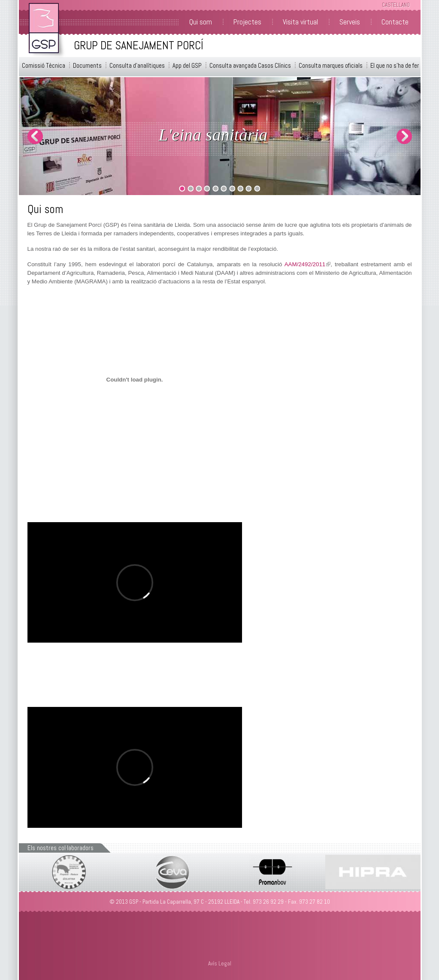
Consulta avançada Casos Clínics (250, 66)
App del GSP (187, 66)
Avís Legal (220, 963)
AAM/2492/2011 (308, 264)
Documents (87, 66)
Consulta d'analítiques (137, 66)
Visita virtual (300, 22)
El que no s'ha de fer (395, 66)
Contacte (395, 22)
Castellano (396, 5)
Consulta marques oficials (331, 66)
